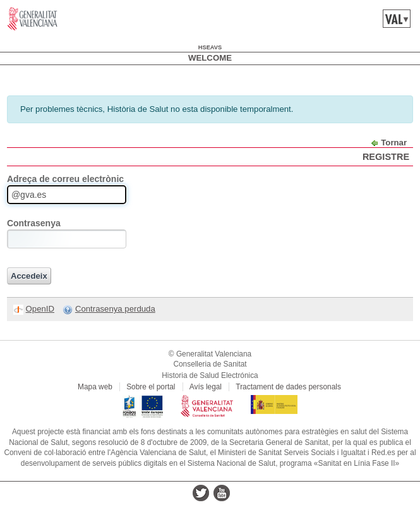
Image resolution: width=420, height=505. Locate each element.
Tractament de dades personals (288, 387)
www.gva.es (33, 19)
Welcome (210, 58)
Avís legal (206, 387)
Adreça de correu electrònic (65, 179)
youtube (222, 493)
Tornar (394, 143)
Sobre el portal (151, 387)
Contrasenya (34, 223)
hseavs (210, 47)
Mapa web (95, 387)
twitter (201, 493)
